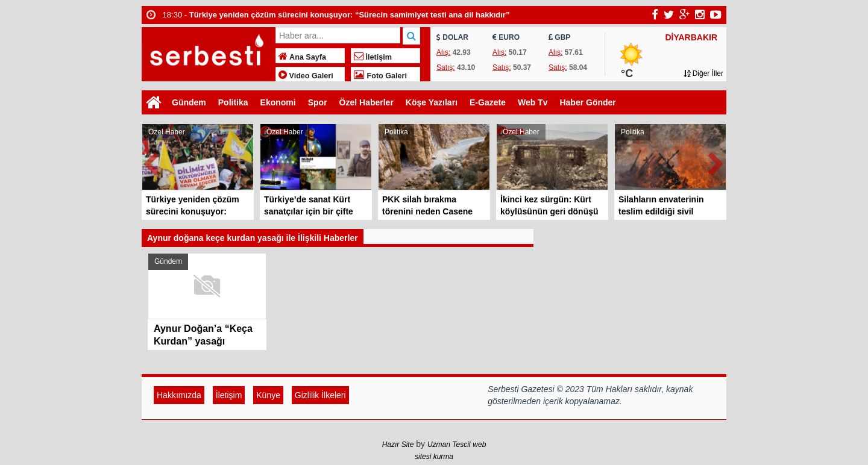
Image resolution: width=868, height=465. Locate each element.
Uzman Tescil (449, 445)
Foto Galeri (380, 76)
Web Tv (533, 102)
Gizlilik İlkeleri (320, 395)
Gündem (189, 102)
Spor (318, 102)
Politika (233, 102)
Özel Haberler (366, 102)
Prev (151, 162)
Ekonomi (278, 102)
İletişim (373, 57)
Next (717, 162)
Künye (268, 395)
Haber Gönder (587, 102)
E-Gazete (488, 102)
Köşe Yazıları (432, 102)
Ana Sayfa (302, 57)
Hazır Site (398, 445)
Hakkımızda (179, 395)
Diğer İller (703, 73)
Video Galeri (306, 76)
